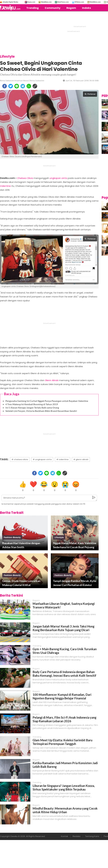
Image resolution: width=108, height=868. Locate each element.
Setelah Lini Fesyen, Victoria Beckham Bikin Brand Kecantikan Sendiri (41, 411)
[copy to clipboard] (35, 86)
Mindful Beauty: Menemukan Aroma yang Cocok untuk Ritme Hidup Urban (65, 810)
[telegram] (23, 86)
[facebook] (5, 86)
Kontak (64, 836)
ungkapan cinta (58, 178)
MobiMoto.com (95, 2)
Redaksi (77, 836)
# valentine (62, 459)
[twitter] (11, 86)
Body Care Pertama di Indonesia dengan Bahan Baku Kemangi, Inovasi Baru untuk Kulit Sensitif (64, 674)
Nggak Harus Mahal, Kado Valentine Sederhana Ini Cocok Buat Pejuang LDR (75, 545)
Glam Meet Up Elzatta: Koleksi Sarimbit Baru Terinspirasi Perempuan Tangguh (62, 742)
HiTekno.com (79, 2)
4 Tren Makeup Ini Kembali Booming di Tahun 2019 (32, 404)
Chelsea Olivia (25, 178)
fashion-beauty (12, 537)
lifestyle (59, 537)
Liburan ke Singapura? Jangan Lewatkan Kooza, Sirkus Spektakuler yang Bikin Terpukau (64, 787)
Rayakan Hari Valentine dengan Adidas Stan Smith (21, 545)
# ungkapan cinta (42, 459)
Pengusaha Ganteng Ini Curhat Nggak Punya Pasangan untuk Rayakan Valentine (47, 401)
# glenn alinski (81, 459)
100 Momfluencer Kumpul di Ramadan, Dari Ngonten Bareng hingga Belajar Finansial (62, 696)
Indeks (86, 8)
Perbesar (90, 94)
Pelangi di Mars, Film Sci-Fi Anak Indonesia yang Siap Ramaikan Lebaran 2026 (64, 719)
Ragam (71, 8)
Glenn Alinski (52, 380)
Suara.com (31, 2)
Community (53, 8)
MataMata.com (46, 2)
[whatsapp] (29, 86)
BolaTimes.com (63, 2)
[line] (17, 86)
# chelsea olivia (20, 459)
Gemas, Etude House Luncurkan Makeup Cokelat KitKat (21, 583)
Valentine (5, 186)
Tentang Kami (92, 836)
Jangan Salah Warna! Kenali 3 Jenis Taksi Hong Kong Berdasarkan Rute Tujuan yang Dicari (63, 628)
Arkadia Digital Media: (10, 2)
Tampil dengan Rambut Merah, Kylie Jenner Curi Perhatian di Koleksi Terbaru (75, 583)
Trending (33, 8)
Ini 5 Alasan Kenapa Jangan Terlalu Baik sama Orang (32, 408)
